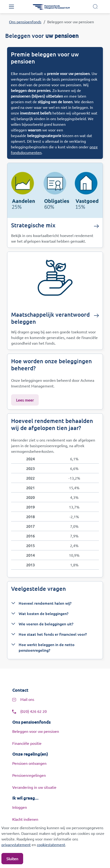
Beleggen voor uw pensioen (36, 731)
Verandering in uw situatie (34, 787)
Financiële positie (27, 743)
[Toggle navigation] (11, 7)
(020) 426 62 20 (34, 711)
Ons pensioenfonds (25, 22)
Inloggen (20, 807)
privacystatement (16, 844)
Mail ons (27, 699)
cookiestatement (51, 844)
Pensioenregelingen (29, 775)
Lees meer (25, 400)
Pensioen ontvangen (29, 763)
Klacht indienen (25, 819)
